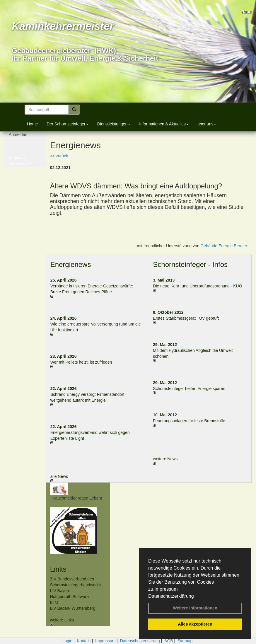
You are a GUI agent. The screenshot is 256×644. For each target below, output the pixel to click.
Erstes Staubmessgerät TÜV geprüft (186, 318)
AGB (169, 641)
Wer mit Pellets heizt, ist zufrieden (81, 362)
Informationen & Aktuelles (164, 124)
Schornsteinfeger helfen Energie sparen (189, 389)
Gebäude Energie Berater (224, 246)
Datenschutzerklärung (171, 596)
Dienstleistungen (114, 124)
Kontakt (84, 641)
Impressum (166, 589)
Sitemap (185, 641)
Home (32, 124)
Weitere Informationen (195, 608)
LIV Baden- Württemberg (73, 608)
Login (67, 641)
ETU (54, 602)
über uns (207, 124)
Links (58, 569)
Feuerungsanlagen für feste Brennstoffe (189, 421)
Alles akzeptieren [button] (195, 624)
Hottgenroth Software (69, 597)
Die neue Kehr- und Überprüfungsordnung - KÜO (197, 286)
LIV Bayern (60, 591)
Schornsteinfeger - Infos (190, 264)
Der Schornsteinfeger (67, 124)
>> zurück (59, 156)
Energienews (71, 264)
